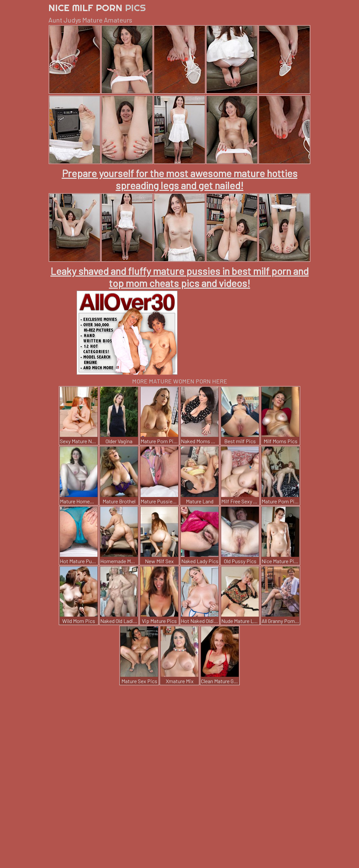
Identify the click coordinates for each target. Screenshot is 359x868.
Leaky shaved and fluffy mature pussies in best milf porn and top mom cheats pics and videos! (179, 277)
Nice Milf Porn (97, 8)
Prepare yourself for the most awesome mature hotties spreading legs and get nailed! (180, 179)
